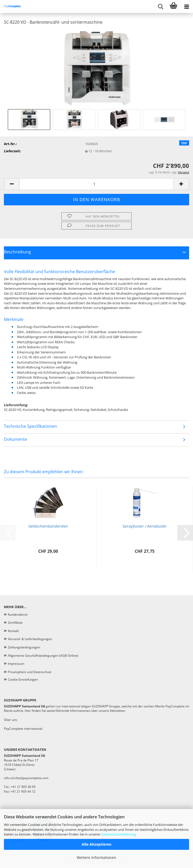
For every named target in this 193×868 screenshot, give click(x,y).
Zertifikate (15, 623)
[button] (12, 184)
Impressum (16, 664)
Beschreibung (17, 252)
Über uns (11, 720)
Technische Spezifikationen (30, 426)
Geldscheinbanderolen (48, 526)
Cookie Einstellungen (23, 679)
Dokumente (15, 439)
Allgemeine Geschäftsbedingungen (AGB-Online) (43, 656)
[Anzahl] (96, 184)
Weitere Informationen (96, 857)
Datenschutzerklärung (118, 834)
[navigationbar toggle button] (186, 6)
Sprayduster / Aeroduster (145, 526)
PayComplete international (23, 729)
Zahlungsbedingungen (24, 647)
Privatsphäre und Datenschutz (30, 672)
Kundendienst (18, 614)
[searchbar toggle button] (160, 6)
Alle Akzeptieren (96, 844)
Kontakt (13, 631)
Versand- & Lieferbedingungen (30, 639)
